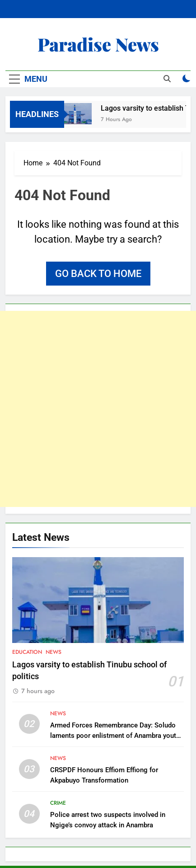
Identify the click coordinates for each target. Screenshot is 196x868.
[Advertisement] (98, 409)
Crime (58, 803)
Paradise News (98, 44)
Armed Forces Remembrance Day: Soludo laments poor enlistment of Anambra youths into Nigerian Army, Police (117, 736)
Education (27, 652)
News (54, 652)
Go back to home (98, 274)
